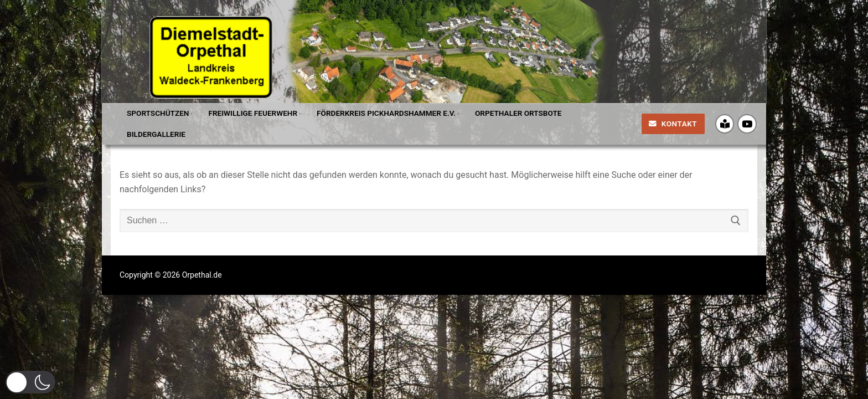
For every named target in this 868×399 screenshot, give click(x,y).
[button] (30, 382)
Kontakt (673, 124)
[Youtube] (747, 124)
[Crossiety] (725, 124)
